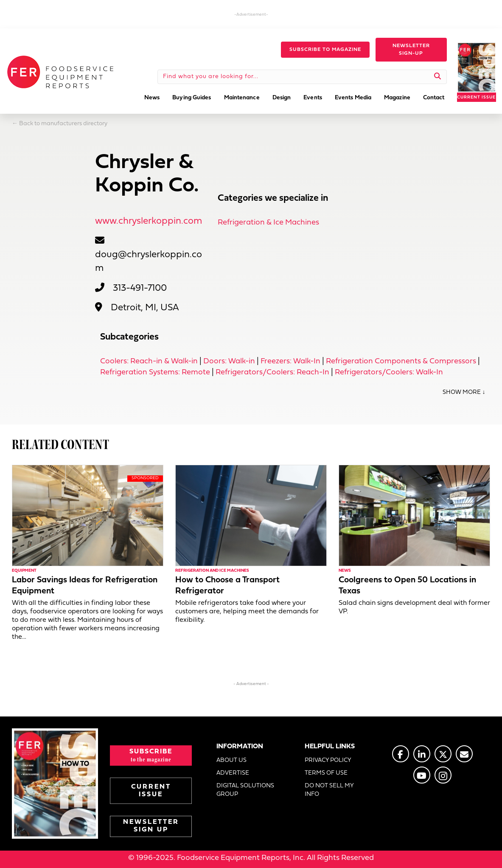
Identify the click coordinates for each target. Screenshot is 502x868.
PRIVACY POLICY (328, 760)
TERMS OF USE (326, 773)
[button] (325, 50)
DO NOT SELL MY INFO (329, 790)
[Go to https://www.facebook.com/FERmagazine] (401, 754)
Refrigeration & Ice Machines (268, 223)
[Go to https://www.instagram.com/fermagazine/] (443, 775)
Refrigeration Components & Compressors (401, 361)
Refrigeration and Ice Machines (212, 571)
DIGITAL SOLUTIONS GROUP (245, 790)
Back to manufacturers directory (63, 124)
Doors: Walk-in (229, 361)
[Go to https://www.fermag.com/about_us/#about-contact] (464, 754)
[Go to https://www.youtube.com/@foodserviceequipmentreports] (422, 775)
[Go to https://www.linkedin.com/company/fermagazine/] (422, 754)
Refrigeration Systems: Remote (155, 372)
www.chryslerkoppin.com (149, 221)
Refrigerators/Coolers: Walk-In (389, 372)
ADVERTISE (233, 773)
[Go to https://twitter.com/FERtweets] (443, 754)
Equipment (24, 571)
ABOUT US (231, 760)
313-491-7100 (140, 288)
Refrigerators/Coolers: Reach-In (272, 372)
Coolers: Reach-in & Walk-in (149, 361)
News (345, 571)
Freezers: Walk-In (290, 361)
